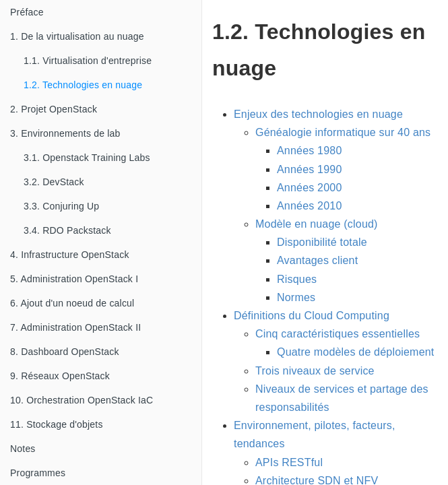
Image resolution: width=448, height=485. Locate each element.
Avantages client (317, 260)
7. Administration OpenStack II (75, 327)
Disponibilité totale (322, 242)
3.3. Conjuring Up (61, 206)
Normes (296, 297)
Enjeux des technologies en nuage (318, 114)
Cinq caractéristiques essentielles (338, 334)
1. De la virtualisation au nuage (77, 36)
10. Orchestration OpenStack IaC (82, 400)
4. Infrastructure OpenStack (70, 255)
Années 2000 (310, 188)
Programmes (38, 473)
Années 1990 (310, 169)
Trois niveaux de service (315, 371)
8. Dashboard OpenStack (65, 352)
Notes (23, 449)
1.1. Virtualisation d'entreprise (88, 61)
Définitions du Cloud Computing (312, 316)
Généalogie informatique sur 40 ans (343, 132)
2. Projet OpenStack (54, 109)
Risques (297, 279)
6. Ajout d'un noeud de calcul (72, 303)
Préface (27, 12)
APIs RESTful (289, 462)
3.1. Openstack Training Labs (87, 158)
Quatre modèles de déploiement (356, 352)
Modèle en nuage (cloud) (317, 224)
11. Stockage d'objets (57, 424)
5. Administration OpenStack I (74, 279)
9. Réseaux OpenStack (60, 376)
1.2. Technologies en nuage (83, 85)
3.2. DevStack (54, 182)
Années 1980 (310, 151)
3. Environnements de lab (65, 133)
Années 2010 (310, 206)
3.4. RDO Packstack (67, 230)
